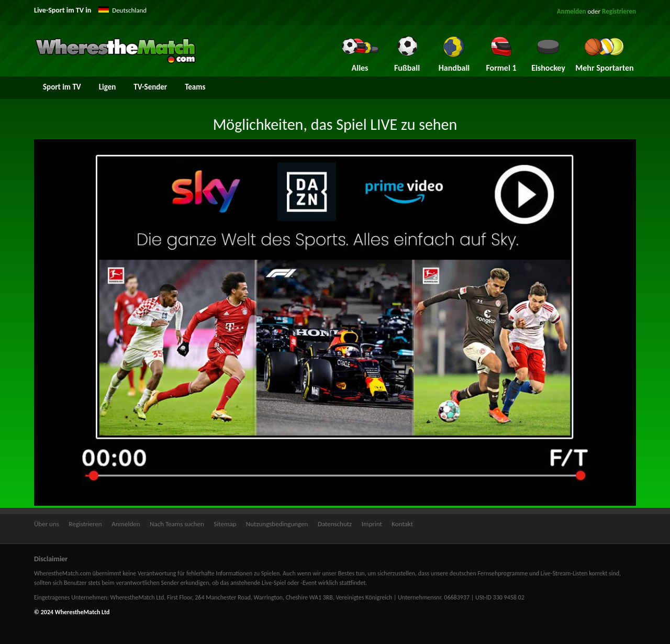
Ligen (108, 87)
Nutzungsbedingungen (277, 524)
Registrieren (619, 11)
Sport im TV (62, 87)
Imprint (372, 524)
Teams (195, 87)
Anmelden (572, 11)
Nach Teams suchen (177, 524)
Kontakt (402, 524)
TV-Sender (150, 87)
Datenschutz (335, 524)
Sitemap (225, 524)
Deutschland (129, 10)
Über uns (47, 524)
